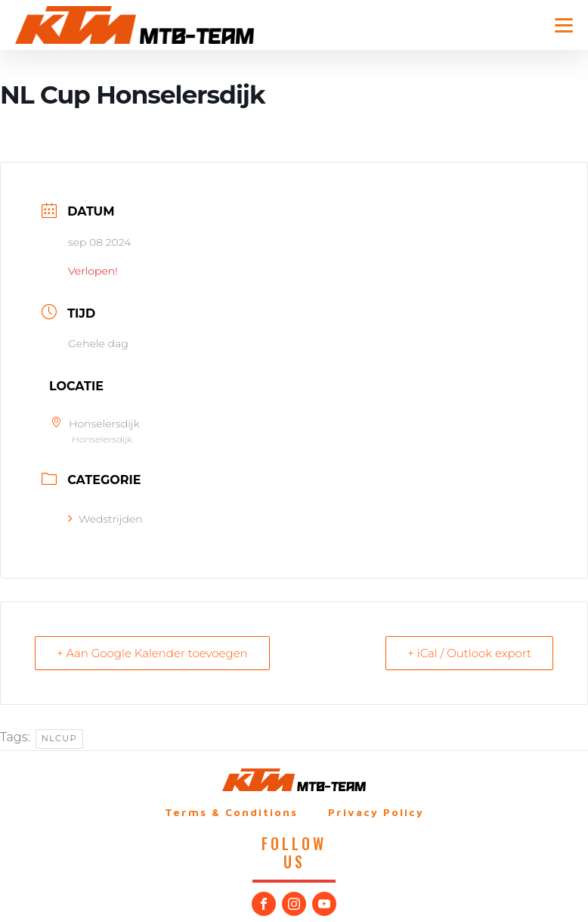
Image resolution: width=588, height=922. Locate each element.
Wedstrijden (105, 519)
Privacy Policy (376, 812)
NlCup (59, 738)
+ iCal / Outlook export (469, 653)
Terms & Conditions (231, 812)
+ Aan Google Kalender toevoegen (152, 653)
